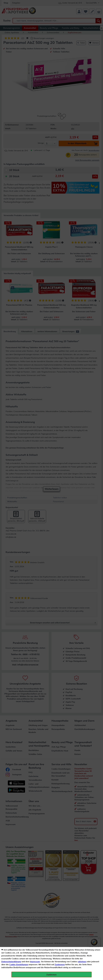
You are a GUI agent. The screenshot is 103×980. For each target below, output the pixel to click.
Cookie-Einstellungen (19, 965)
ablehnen (82, 962)
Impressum (35, 962)
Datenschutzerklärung (11, 962)
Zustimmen (60, 965)
